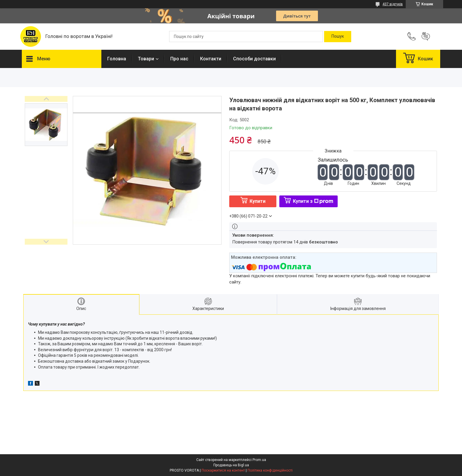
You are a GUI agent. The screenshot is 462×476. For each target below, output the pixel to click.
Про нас (179, 59)
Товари (146, 59)
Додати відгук (426, 37)
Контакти (211, 59)
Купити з (313, 201)
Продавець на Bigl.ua (231, 465)
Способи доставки (254, 59)
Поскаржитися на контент (223, 470)
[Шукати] (338, 37)
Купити (258, 201)
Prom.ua (259, 460)
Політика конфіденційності (270, 470)
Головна (117, 59)
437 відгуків (393, 4)
